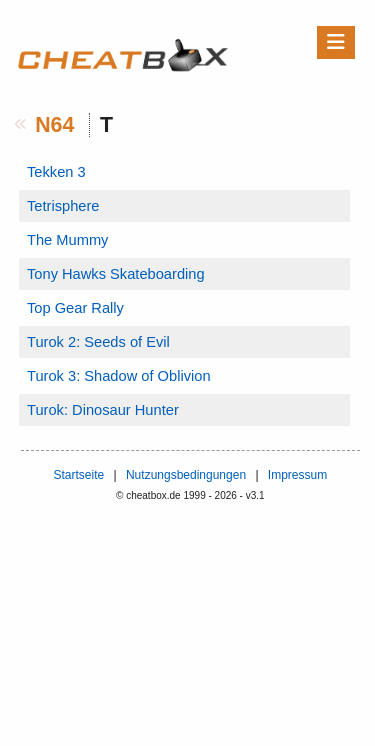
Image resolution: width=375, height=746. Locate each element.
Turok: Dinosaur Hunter (103, 410)
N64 (54, 125)
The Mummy (67, 240)
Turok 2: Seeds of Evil (98, 342)
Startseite (78, 475)
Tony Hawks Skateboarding (116, 274)
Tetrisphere (63, 206)
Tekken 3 (56, 172)
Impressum (297, 475)
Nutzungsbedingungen (186, 475)
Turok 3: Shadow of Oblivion (119, 376)
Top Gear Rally (75, 308)
